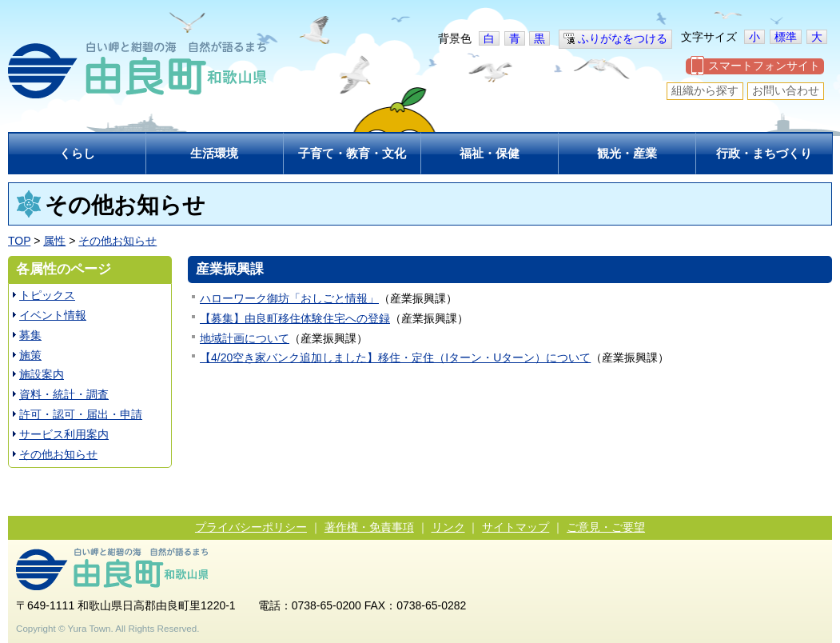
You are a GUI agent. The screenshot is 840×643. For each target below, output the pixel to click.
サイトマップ (516, 527)
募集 (30, 335)
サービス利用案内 (64, 434)
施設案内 (42, 374)
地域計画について (245, 338)
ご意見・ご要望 (606, 527)
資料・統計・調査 (64, 394)
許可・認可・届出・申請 (81, 414)
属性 (54, 241)
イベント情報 (53, 315)
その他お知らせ (117, 241)
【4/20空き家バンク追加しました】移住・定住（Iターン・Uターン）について (395, 357)
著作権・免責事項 (369, 527)
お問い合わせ (786, 90)
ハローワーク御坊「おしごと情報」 (289, 298)
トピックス (47, 295)
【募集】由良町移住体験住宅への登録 (295, 318)
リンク (448, 527)
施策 (30, 355)
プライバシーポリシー (251, 527)
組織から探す (705, 90)
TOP (19, 241)
